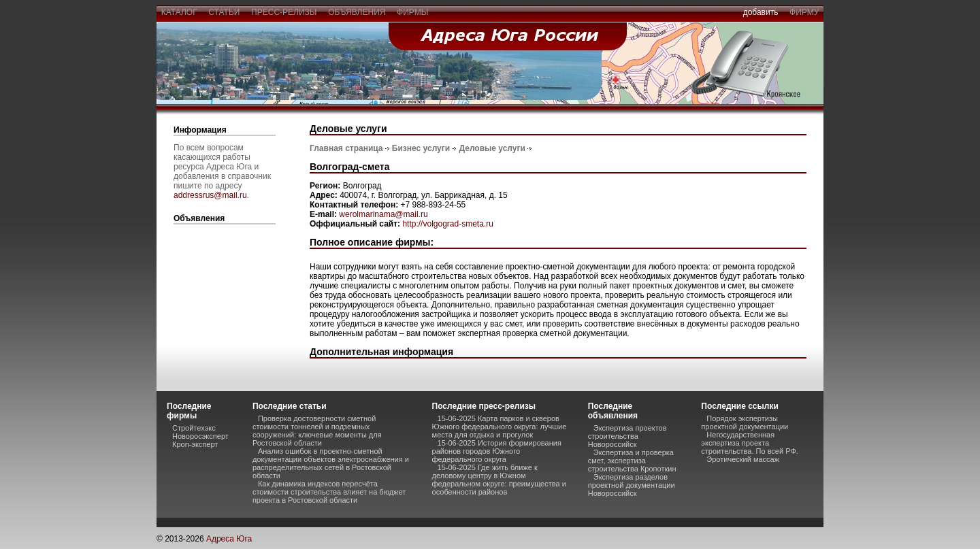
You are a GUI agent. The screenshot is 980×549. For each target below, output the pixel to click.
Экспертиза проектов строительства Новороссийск (627, 436)
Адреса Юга (229, 539)
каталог (179, 12)
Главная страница (346, 148)
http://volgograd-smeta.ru (447, 224)
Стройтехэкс (194, 428)
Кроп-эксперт (195, 444)
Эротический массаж (743, 459)
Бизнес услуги (421, 148)
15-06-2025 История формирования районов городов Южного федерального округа (497, 451)
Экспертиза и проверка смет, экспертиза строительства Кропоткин (632, 461)
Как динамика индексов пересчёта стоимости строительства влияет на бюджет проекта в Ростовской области (329, 492)
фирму (804, 12)
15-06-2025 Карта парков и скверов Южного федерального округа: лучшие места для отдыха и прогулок (500, 427)
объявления (357, 12)
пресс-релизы (284, 12)
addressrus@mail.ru (210, 195)
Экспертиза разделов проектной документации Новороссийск (632, 485)
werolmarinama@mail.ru (383, 214)
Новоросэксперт (200, 436)
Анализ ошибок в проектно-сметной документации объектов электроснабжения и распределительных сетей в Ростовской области (331, 463)
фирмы (412, 12)
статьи (224, 12)
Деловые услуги (492, 148)
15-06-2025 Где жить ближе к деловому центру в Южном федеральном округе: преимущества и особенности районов (499, 480)
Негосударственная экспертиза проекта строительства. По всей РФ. (749, 443)
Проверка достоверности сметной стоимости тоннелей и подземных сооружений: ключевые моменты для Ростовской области (317, 431)
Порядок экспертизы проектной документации (745, 422)
